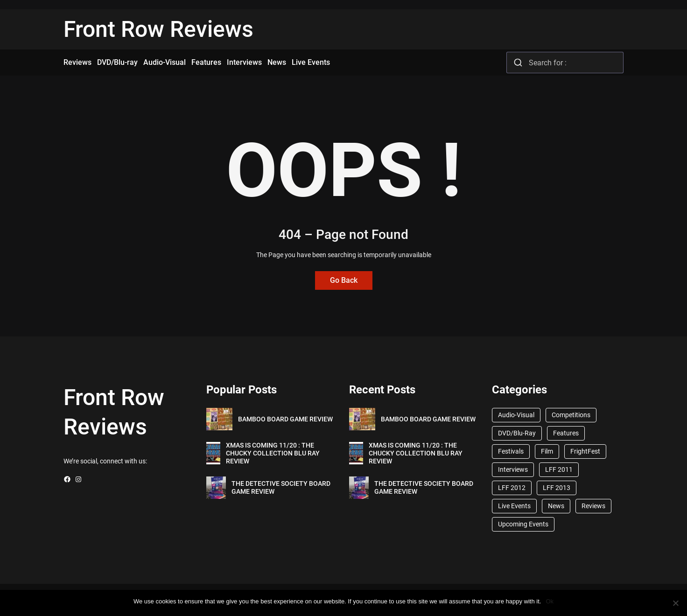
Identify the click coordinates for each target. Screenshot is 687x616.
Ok (550, 601)
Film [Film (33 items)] (547, 451)
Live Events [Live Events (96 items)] (514, 506)
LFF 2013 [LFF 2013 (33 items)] (557, 488)
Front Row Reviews (158, 29)
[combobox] (565, 63)
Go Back (344, 280)
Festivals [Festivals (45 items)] (511, 451)
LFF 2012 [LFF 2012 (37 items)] (512, 488)
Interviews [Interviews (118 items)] (513, 469)
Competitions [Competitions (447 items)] (571, 415)
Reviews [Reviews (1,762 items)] (593, 506)
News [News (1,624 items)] (556, 506)
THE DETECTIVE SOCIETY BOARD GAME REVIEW (281, 487)
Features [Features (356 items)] (566, 433)
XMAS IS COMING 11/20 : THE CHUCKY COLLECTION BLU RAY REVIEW (273, 453)
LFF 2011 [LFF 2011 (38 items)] (559, 469)
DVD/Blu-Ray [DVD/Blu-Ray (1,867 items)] (517, 433)
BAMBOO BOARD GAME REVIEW (285, 419)
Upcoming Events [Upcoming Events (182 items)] (523, 524)
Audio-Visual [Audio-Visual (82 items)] (516, 415)
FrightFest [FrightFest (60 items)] (585, 451)
